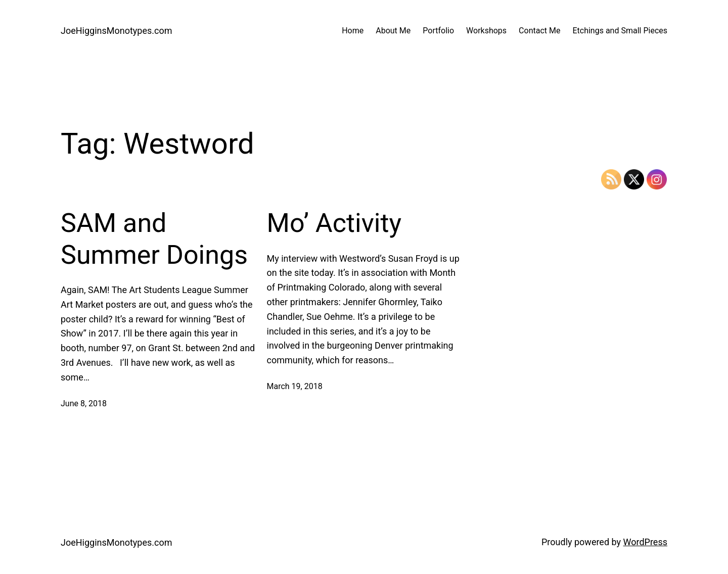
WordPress (645, 542)
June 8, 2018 (84, 403)
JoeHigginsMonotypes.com (117, 31)
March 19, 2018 (295, 386)
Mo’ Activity (334, 223)
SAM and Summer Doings (154, 239)
